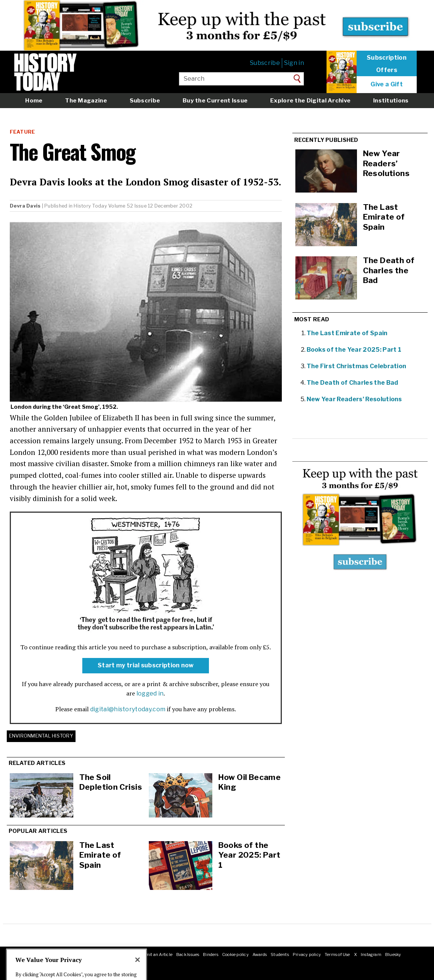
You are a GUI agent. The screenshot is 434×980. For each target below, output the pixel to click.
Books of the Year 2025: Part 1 (250, 855)
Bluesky (393, 954)
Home (34, 100)
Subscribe (265, 63)
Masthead (40, 954)
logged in (150, 693)
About (20, 954)
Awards (260, 954)
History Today (90, 206)
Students (280, 954)
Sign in (294, 63)
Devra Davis (25, 206)
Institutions (391, 100)
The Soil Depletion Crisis (111, 782)
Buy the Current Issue (215, 100)
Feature (23, 132)
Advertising (97, 954)
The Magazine (86, 100)
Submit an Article (155, 954)
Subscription (387, 58)
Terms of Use (337, 954)
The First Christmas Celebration (357, 366)
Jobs (78, 954)
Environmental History (41, 736)
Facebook (24, 962)
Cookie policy (235, 954)
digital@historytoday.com (128, 709)
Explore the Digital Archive (310, 100)
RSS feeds (123, 954)
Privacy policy (307, 954)
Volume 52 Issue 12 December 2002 (150, 206)
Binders (211, 954)
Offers (387, 70)
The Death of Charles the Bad (352, 383)
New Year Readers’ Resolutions (354, 399)
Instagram (371, 954)
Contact (61, 954)
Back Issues (188, 954)
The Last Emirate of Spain (100, 855)
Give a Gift (387, 84)
